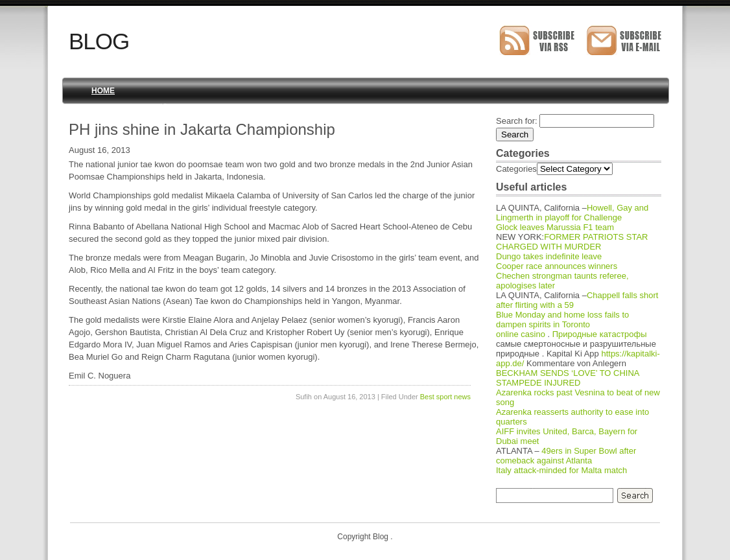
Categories (516, 169)
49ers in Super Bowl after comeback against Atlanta (566, 456)
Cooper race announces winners (557, 266)
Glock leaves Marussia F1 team (555, 227)
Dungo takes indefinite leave (549, 256)
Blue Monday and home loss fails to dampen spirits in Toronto (562, 320)
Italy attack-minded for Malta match (561, 470)
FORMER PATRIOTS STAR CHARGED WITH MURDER (572, 242)
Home (103, 91)
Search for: (517, 121)
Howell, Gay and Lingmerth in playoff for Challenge (572, 213)
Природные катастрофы (600, 334)
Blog (99, 41)
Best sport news (445, 397)
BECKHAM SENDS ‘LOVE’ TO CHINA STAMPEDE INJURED (568, 378)
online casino (521, 334)
